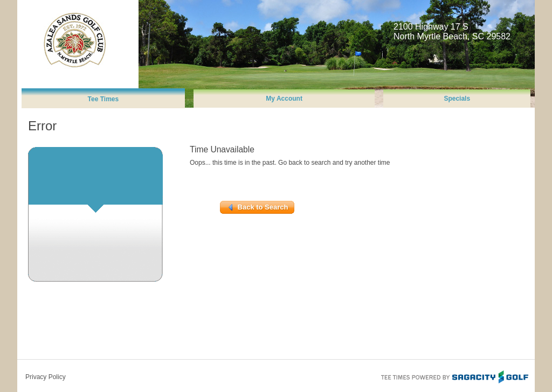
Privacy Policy (46, 377)
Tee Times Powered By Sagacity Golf (454, 376)
